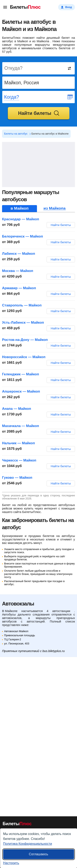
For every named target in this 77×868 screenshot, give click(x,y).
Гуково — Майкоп (17, 478)
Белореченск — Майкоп (22, 236)
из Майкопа (55, 208)
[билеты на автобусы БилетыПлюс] (17, 824)
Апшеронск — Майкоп (21, 391)
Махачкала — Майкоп (21, 426)
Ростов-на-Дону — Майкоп (25, 340)
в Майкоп (20, 208)
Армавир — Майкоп (19, 288)
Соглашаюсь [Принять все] (38, 854)
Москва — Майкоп (18, 271)
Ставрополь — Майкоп (22, 305)
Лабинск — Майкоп (19, 254)
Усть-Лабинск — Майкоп (23, 323)
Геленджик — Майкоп (21, 374)
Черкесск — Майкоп (19, 460)
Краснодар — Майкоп (21, 219)
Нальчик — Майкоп (18, 443)
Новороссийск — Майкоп (24, 357)
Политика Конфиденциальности (28, 844)
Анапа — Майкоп (17, 409)
